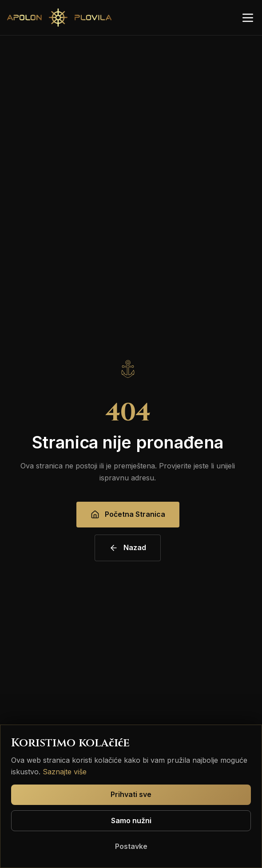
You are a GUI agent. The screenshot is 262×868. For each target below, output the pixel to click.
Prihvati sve (131, 794)
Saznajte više (65, 772)
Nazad (128, 548)
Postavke (131, 846)
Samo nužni (131, 820)
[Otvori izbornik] (248, 18)
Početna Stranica (128, 514)
